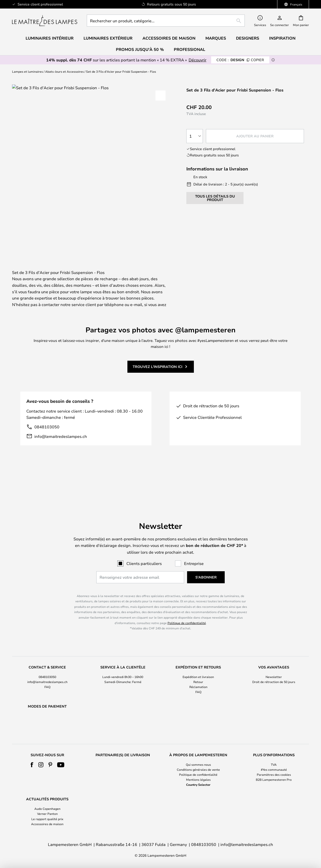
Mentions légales (198, 780)
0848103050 (47, 442)
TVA (274, 764)
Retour (198, 669)
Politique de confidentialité (187, 610)
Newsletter (274, 664)
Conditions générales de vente (198, 769)
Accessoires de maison (47, 824)
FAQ (47, 674)
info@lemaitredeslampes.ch (61, 451)
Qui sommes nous (198, 764)
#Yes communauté (274, 769)
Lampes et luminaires (27, 71)
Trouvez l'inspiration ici (157, 382)
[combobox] (166, 21)
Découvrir (197, 60)
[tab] (49, 270)
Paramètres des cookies (274, 775)
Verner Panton (47, 814)
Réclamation (198, 674)
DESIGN (240, 60)
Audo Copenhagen (47, 809)
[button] (160, 95)
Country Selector (198, 785)
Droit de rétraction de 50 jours (274, 669)
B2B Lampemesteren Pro (274, 780)
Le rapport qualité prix (47, 819)
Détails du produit (124, 269)
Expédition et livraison (198, 664)
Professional (189, 49)
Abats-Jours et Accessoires (64, 71)
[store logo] (45, 21)
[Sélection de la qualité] (195, 136)
